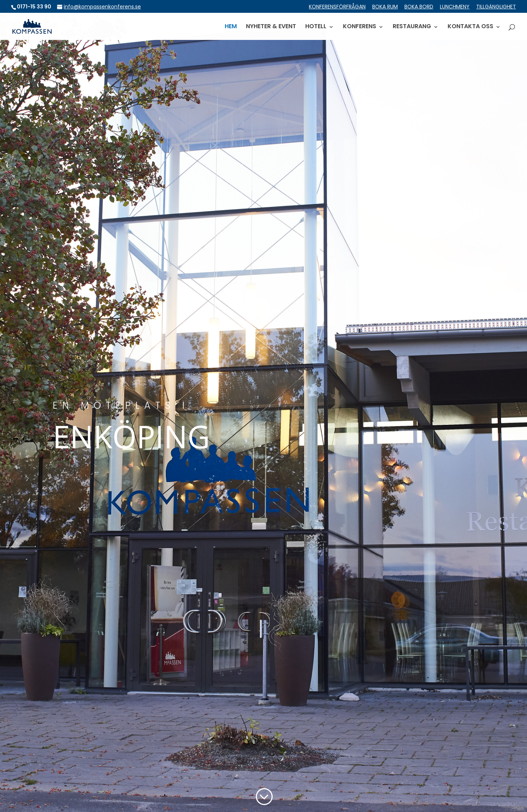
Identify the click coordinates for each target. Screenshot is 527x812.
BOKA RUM (385, 7)
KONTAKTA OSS (470, 27)
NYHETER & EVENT (271, 27)
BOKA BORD (419, 7)
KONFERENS (360, 27)
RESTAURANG (412, 27)
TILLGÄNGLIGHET (496, 7)
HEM (231, 27)
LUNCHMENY (455, 7)
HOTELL (316, 27)
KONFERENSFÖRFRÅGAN (337, 7)
